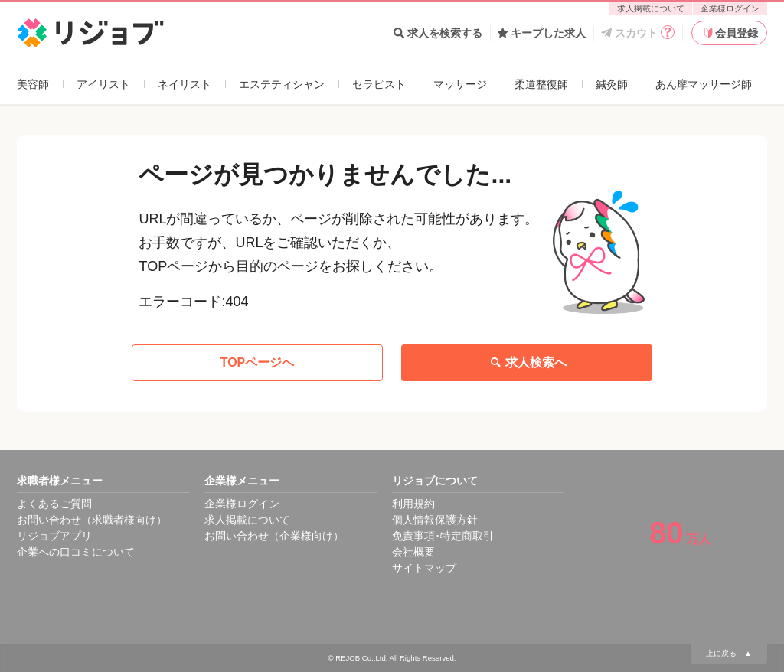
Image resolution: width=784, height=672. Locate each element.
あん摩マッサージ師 (704, 84)
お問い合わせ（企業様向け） (274, 536)
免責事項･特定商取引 (443, 536)
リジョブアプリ (54, 536)
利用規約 (413, 504)
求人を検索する (438, 33)
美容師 (33, 84)
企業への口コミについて (76, 552)
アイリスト (103, 84)
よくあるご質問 (54, 504)
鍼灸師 (612, 84)
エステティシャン (282, 84)
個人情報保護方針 (435, 520)
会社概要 (413, 552)
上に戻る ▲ (729, 653)
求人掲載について (651, 8)
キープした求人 (542, 33)
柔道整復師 (541, 84)
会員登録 (730, 33)
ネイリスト (185, 84)
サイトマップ (424, 568)
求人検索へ (527, 363)
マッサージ (460, 84)
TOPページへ (258, 362)
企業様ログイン (730, 8)
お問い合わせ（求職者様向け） (92, 520)
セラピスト (379, 84)
